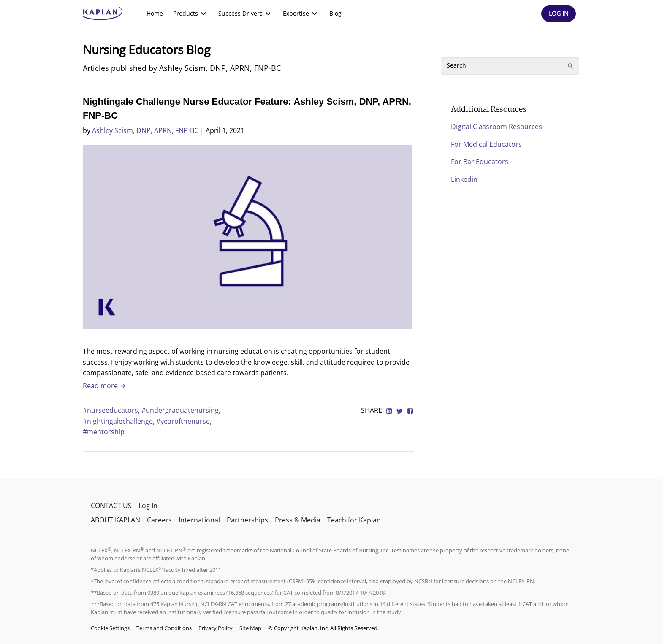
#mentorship (104, 432)
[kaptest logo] (103, 14)
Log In (148, 506)
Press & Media (298, 520)
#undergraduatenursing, (181, 410)
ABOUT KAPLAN (115, 520)
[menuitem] (155, 14)
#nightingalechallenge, (119, 421)
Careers (159, 520)
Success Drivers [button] (246, 14)
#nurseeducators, (112, 410)
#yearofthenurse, (184, 421)
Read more (105, 386)
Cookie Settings (110, 628)
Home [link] (155, 13)
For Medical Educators (486, 144)
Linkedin (464, 179)
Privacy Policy (216, 628)
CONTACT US (111, 506)
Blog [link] (335, 13)
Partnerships (247, 520)
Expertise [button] (301, 14)
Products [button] (191, 14)
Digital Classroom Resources (496, 127)
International (199, 520)
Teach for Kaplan (354, 520)
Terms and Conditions (164, 628)
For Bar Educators (480, 162)
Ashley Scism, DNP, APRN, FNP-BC (145, 130)
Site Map (250, 628)
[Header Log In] (559, 14)
